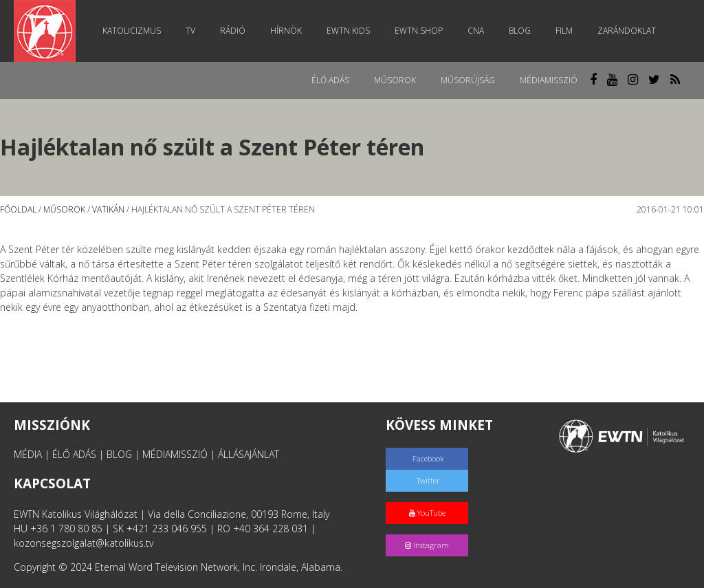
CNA (476, 31)
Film (564, 31)
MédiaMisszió (549, 80)
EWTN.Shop (419, 31)
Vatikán (108, 209)
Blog (520, 31)
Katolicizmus (132, 31)
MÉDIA (28, 454)
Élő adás (330, 80)
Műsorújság (468, 80)
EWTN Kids (348, 31)
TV (190, 31)
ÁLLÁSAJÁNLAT (249, 454)
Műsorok (395, 80)
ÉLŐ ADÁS (74, 454)
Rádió (233, 31)
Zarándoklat (627, 31)
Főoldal (18, 209)
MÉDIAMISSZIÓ (175, 454)
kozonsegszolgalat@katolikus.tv (84, 543)
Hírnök (286, 31)
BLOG (119, 454)
